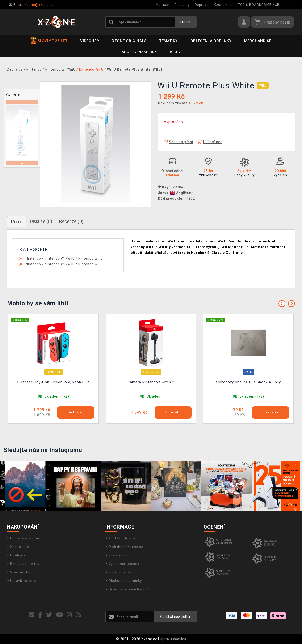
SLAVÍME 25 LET (49, 41)
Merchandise (258, 41)
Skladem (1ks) (57, 396)
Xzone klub (18, 547)
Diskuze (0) (41, 221)
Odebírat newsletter (175, 617)
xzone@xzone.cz (31, 5)
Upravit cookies (22, 581)
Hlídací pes (210, 142)
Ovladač (177, 187)
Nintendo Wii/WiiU (60, 258)
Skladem (154, 396)
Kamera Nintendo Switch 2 (151, 382)
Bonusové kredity (23, 564)
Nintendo (33, 258)
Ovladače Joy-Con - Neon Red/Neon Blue (53, 382)
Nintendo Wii (89, 264)
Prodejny (182, 5)
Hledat (185, 22)
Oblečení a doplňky (211, 41)
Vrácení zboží (20, 572)
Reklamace (116, 555)
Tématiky (168, 41)
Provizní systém (121, 572)
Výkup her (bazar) (122, 564)
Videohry (90, 41)
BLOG (175, 52)
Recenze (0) (71, 221)
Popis (17, 222)
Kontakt (163, 5)
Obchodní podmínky (124, 581)
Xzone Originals (129, 41)
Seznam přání (178, 142)
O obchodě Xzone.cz (124, 547)
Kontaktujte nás (120, 538)
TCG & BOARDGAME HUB (259, 5)
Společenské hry (139, 52)
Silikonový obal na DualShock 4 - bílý (248, 382)
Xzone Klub (223, 5)
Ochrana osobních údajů (128, 589)
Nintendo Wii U (91, 258)
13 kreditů (197, 103)
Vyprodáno (174, 122)
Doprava (202, 5)
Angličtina (182, 193)
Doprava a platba (23, 538)
